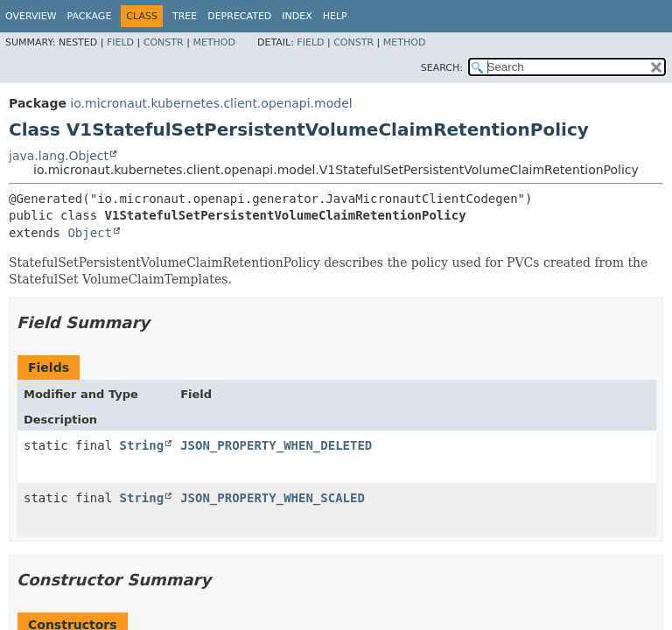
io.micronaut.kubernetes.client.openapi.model (211, 103)
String (142, 445)
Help (335, 16)
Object (90, 233)
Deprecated (239, 16)
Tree (185, 16)
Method (214, 42)
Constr (164, 42)
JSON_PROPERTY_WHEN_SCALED (273, 498)
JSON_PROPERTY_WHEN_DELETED (276, 445)
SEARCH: (442, 68)
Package (90, 16)
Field (120, 42)
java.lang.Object (59, 156)
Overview (31, 16)
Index (297, 16)
